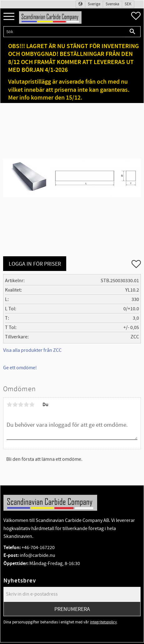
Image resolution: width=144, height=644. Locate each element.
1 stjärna (9, 405)
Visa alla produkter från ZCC (32, 350)
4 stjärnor (26, 405)
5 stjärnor (32, 405)
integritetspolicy (103, 622)
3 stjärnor (21, 405)
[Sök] (133, 32)
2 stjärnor (15, 405)
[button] (9, 17)
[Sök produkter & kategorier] (64, 32)
